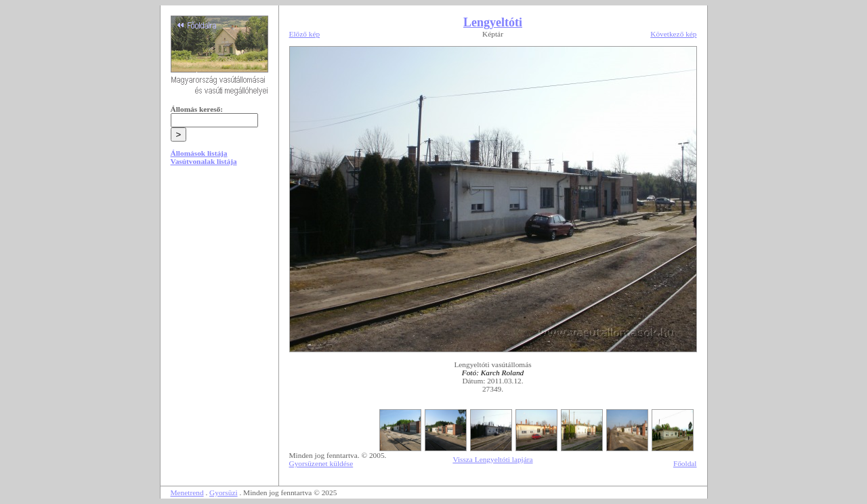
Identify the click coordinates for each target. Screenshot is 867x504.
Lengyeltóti (493, 22)
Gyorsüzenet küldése (321, 463)
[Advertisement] (219, 279)
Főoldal (685, 463)
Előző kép (305, 34)
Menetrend (187, 492)
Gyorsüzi (224, 492)
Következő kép (673, 34)
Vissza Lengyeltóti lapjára (492, 459)
